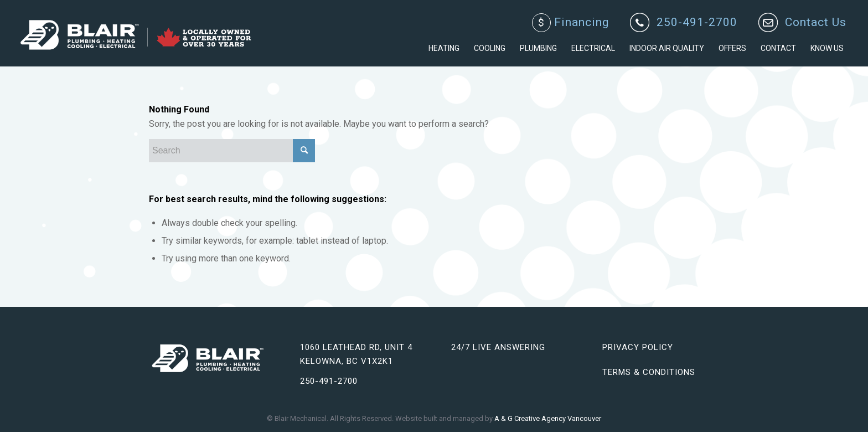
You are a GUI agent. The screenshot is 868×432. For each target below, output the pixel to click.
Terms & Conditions (649, 372)
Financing (570, 23)
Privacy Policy (638, 347)
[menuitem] (571, 23)
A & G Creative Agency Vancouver (548, 418)
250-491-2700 (697, 22)
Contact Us (816, 22)
